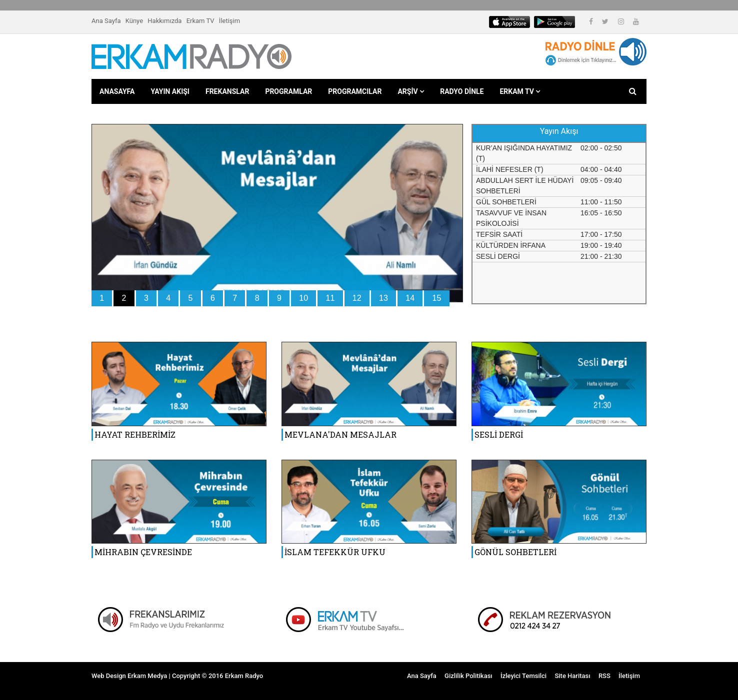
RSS (604, 676)
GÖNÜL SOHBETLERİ (515, 552)
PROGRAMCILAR (355, 91)
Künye (134, 21)
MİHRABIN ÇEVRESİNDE (143, 552)
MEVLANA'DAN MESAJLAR (340, 434)
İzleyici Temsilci (523, 676)
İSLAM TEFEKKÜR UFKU (335, 552)
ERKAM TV (520, 91)
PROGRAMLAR (288, 91)
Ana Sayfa (106, 21)
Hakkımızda (164, 21)
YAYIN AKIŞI (170, 91)
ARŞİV (411, 91)
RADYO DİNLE (462, 91)
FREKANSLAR (227, 91)
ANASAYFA (117, 91)
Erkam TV (200, 21)
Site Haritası (572, 676)
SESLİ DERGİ (499, 434)
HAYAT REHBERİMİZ (135, 434)
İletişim (229, 21)
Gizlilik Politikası (468, 676)
